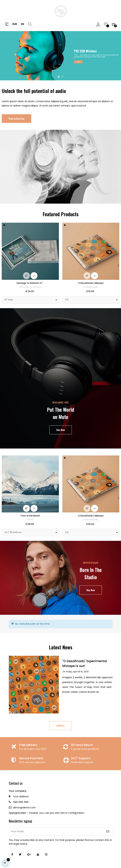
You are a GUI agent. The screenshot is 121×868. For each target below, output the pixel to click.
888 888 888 (21, 802)
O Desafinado (91, 287)
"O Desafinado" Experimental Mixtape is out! (85, 664)
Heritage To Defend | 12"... (30, 283)
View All (61, 726)
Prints (30, 520)
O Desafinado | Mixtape (91, 283)
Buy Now (61, 430)
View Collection (16, 118)
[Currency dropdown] (15, 24)
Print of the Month (30, 516)
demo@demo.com (24, 808)
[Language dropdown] (23, 24)
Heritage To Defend (30, 287)
